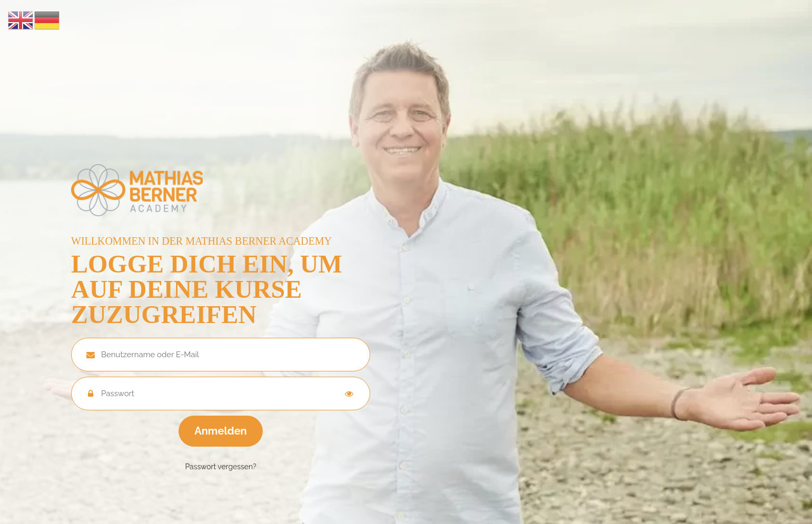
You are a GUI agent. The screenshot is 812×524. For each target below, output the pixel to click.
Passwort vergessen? (220, 467)
